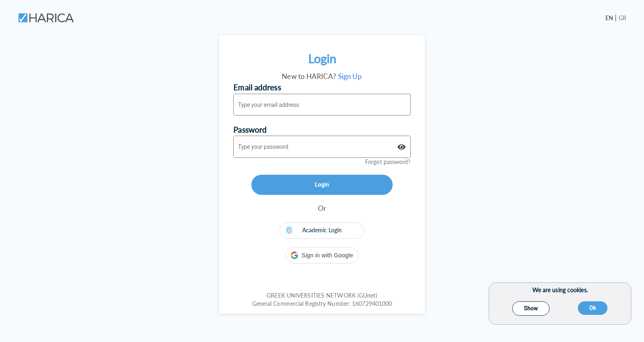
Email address (257, 87)
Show (531, 308)
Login (322, 185)
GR (622, 18)
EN (610, 18)
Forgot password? (388, 162)
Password (250, 130)
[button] (322, 255)
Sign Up (350, 76)
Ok (593, 308)
